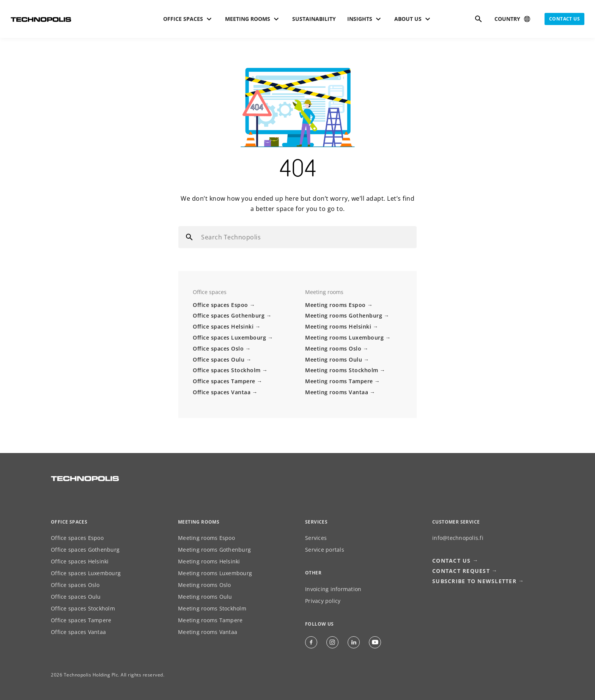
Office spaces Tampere (224, 381)
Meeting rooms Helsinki (338, 326)
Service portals (325, 550)
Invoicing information (333, 589)
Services (316, 538)
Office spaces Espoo (220, 305)
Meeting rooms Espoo (335, 305)
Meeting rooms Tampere (339, 381)
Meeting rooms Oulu (334, 359)
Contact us (564, 19)
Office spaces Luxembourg (229, 337)
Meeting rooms (199, 522)
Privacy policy (323, 601)
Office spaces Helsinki (223, 326)
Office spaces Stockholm (227, 370)
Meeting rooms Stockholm (342, 370)
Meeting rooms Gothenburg (344, 315)
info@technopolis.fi (458, 538)
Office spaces (69, 522)
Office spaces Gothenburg (229, 315)
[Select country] (513, 19)
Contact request (461, 571)
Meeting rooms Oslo (333, 348)
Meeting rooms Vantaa (337, 392)
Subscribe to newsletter (474, 581)
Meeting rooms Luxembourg (344, 337)
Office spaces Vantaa (222, 392)
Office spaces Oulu (219, 359)
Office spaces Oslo (218, 348)
